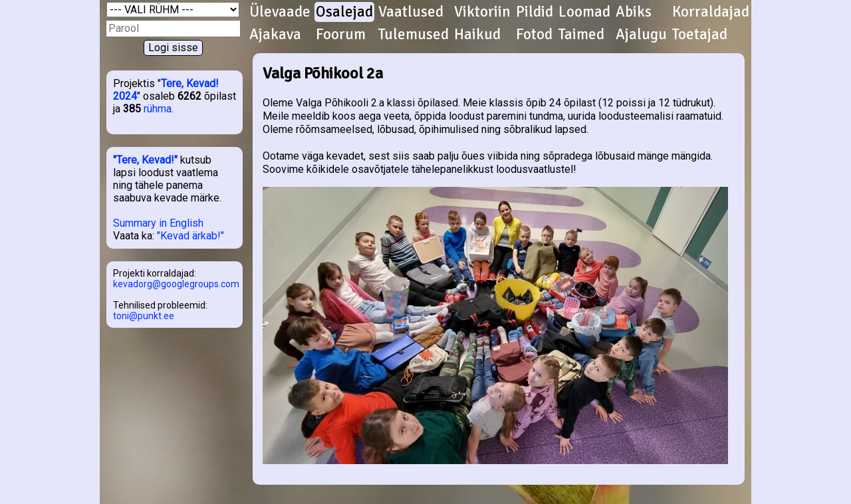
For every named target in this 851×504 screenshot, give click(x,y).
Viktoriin (482, 12)
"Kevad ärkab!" (190, 236)
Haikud (477, 35)
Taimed (581, 35)
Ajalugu (641, 35)
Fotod (534, 35)
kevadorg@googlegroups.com (176, 284)
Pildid (535, 12)
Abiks (634, 12)
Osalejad (344, 12)
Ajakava (275, 35)
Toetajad (700, 35)
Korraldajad (711, 12)
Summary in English (158, 223)
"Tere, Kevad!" (145, 160)
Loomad (584, 12)
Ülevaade (280, 12)
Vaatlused (411, 12)
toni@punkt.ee (144, 316)
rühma (158, 109)
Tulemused (414, 35)
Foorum (341, 35)
